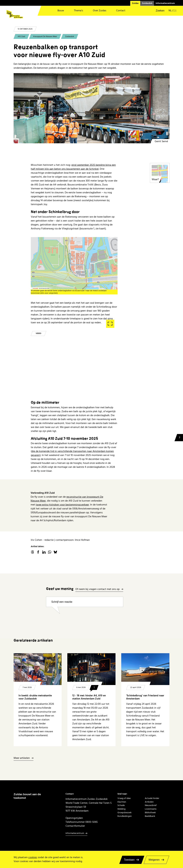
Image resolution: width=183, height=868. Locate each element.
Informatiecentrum (165, 3)
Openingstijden (74, 818)
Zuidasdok (147, 3)
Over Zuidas (100, 10)
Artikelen (149, 802)
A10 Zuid (21, 36)
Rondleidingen (125, 816)
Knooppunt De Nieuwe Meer (45, 36)
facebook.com (38, 552)
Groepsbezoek (125, 813)
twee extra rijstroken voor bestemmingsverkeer (62, 505)
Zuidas (135, 3)
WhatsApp (50, 552)
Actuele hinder (152, 798)
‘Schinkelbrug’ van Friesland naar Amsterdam (145, 697)
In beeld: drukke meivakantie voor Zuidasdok (35, 697)
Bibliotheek (150, 813)
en (175, 11)
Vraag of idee (124, 798)
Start (74, 331)
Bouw (61, 10)
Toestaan (129, 860)
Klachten (122, 802)
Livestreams (151, 809)
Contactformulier (75, 826)
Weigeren (154, 860)
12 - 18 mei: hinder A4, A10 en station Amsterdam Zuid (89, 697)
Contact (121, 10)
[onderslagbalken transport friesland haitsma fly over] (92, 108)
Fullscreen (110, 324)
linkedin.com (44, 552)
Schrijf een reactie (62, 602)
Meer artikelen (22, 758)
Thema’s (78, 10)
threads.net (32, 552)
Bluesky (55, 552)
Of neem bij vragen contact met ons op (97, 589)
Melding (121, 809)
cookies (33, 857)
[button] (158, 11)
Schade (121, 805)
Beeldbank (150, 816)
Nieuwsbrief (151, 805)
